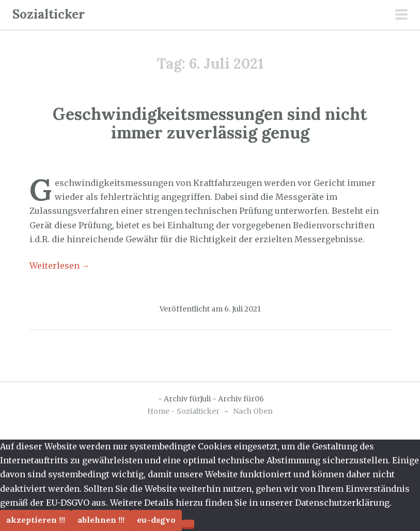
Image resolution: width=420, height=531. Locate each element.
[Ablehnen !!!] (188, 523)
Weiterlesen (60, 265)
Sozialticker (49, 14)
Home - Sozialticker (183, 411)
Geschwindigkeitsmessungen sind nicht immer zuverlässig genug (210, 123)
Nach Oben (253, 411)
